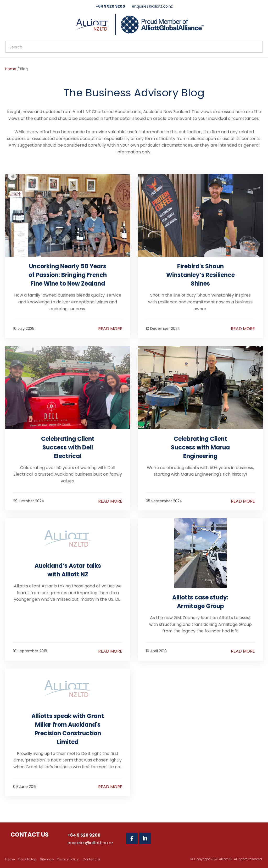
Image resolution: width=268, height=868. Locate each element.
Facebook (132, 838)
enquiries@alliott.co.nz (152, 6)
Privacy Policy (68, 859)
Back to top (27, 859)
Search (256, 47)
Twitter (158, 838)
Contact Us (91, 859)
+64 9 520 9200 (110, 6)
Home (11, 69)
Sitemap (47, 859)
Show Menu (8, 24)
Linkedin (145, 838)
